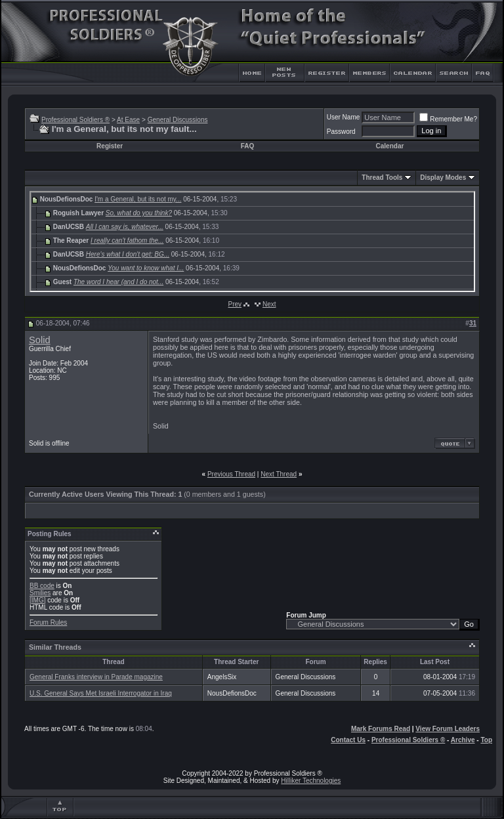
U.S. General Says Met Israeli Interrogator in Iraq (101, 693)
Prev (235, 304)
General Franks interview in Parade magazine (96, 677)
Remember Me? (448, 119)
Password (341, 132)
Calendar (390, 146)
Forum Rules (48, 622)
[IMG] (37, 600)
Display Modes (443, 178)
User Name (344, 117)
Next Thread (279, 474)
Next (269, 304)
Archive (463, 740)
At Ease (128, 120)
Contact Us (348, 740)
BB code (42, 586)
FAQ (248, 146)
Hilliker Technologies (311, 781)
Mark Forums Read (381, 729)
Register (110, 146)
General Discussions (178, 120)
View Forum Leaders (448, 729)
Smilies (40, 593)
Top (486, 740)
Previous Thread (231, 474)
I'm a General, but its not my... (138, 199)
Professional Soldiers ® (75, 120)
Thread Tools (382, 178)
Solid (40, 340)
